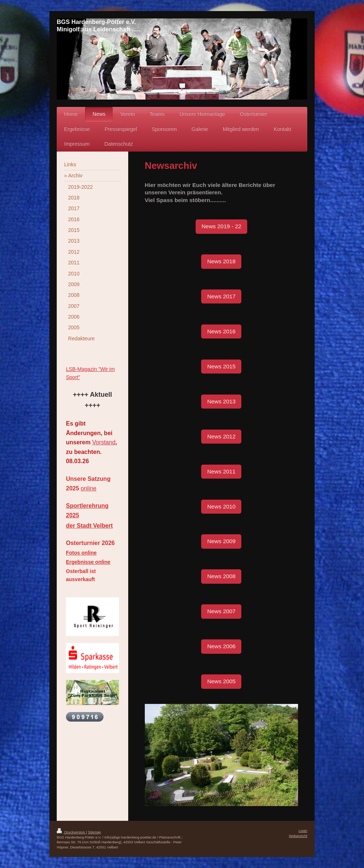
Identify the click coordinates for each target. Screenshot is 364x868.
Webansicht (298, 836)
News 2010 (221, 506)
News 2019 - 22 (221, 226)
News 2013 (221, 401)
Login (303, 831)
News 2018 (221, 261)
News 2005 (221, 681)
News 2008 (221, 576)
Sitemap (94, 832)
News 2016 (221, 331)
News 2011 (221, 471)
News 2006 (221, 646)
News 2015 (221, 366)
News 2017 (221, 296)
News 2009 (221, 541)
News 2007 (221, 611)
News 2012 (221, 436)
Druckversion (71, 832)
